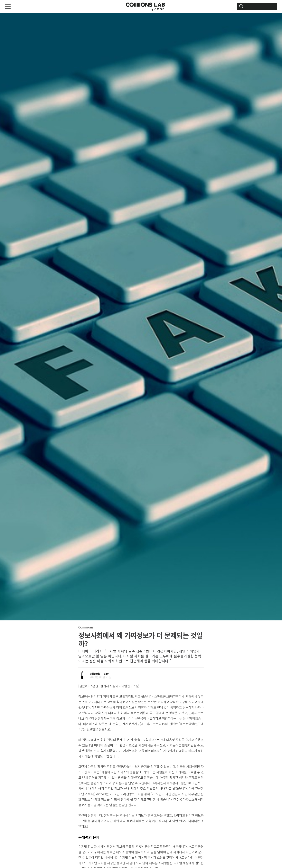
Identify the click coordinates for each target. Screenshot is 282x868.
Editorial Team (99, 674)
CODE (145, 7)
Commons (86, 627)
